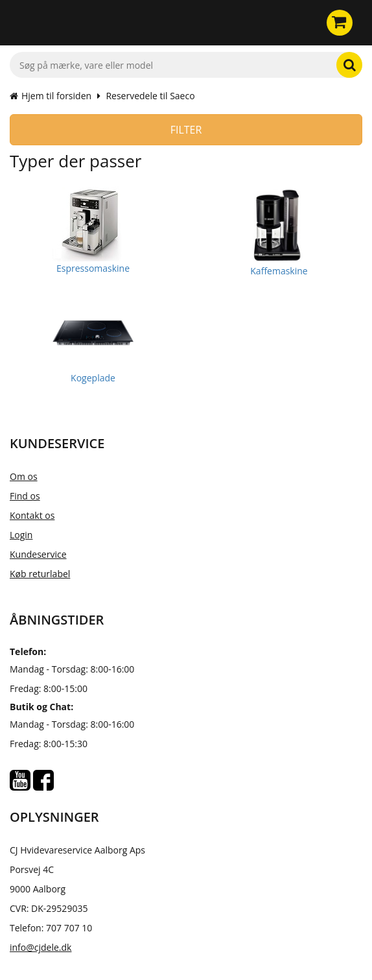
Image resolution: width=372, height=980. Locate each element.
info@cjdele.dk (41, 947)
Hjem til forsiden (51, 96)
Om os (24, 476)
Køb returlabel (40, 574)
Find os (25, 496)
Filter (186, 130)
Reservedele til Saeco (150, 96)
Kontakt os (32, 515)
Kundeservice (38, 554)
